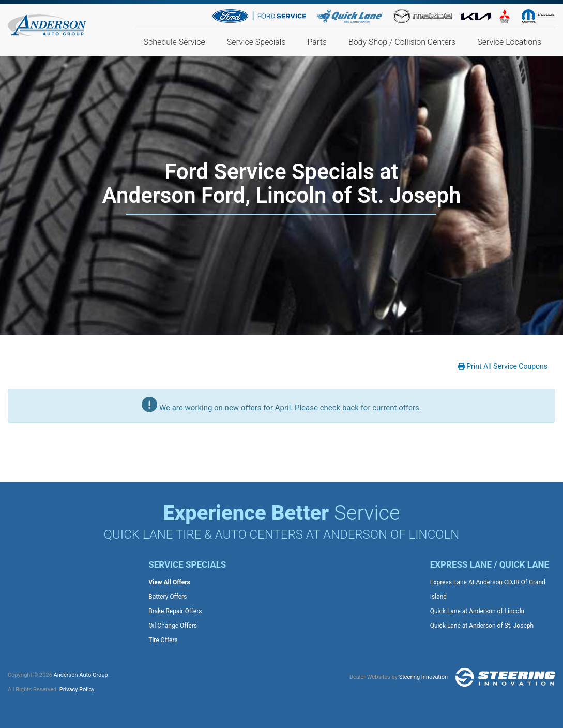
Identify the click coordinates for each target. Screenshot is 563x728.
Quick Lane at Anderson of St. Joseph (482, 626)
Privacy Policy (77, 689)
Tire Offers (163, 640)
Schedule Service (174, 42)
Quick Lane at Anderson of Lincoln (477, 611)
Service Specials (256, 42)
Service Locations (509, 42)
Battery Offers (168, 597)
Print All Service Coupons (503, 366)
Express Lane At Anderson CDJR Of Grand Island (488, 589)
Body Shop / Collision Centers (402, 42)
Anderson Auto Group (81, 675)
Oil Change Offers (173, 626)
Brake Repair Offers (175, 611)
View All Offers (169, 582)
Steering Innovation (423, 677)
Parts (317, 42)
